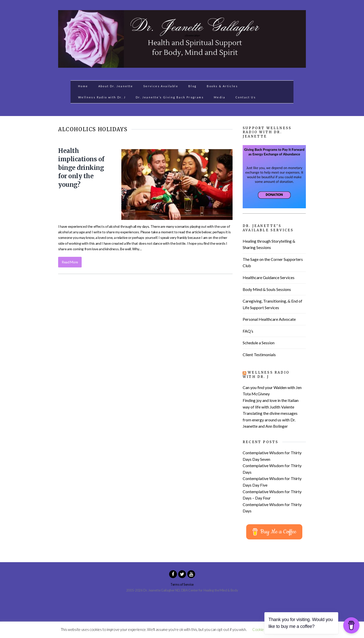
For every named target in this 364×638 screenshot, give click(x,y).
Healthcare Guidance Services (269, 277)
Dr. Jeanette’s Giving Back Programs (170, 97)
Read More (70, 262)
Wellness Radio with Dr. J (102, 97)
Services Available (161, 86)
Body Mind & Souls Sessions (267, 289)
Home (83, 86)
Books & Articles (222, 86)
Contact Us (246, 97)
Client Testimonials (259, 355)
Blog (192, 86)
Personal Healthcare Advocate (269, 319)
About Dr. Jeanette (116, 86)
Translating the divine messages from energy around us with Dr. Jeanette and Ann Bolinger (270, 420)
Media (220, 97)
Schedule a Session (259, 343)
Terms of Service (182, 584)
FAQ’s (248, 331)
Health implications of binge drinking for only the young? (81, 168)
